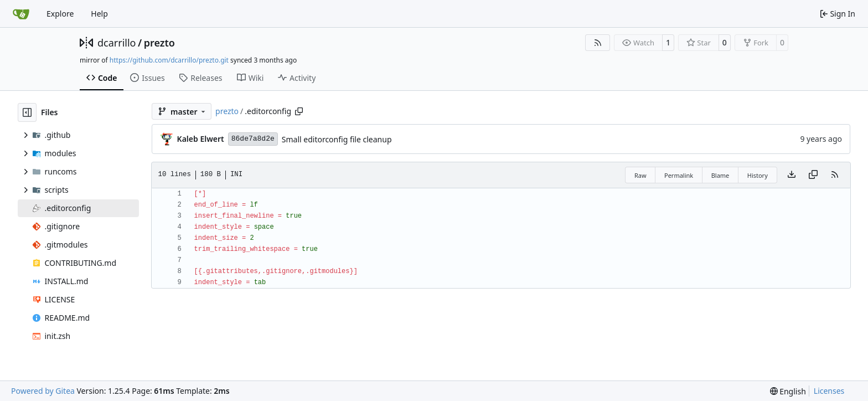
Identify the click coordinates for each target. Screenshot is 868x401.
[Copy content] (813, 175)
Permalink (679, 175)
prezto (159, 43)
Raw (640, 175)
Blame (720, 175)
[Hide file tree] (27, 112)
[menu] (788, 391)
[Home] (21, 14)
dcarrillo (117, 43)
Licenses (829, 391)
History (758, 175)
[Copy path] (299, 111)
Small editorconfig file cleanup (337, 139)
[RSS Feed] (598, 43)
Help (99, 14)
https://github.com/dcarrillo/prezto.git (169, 60)
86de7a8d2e (253, 139)
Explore (60, 14)
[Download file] (792, 175)
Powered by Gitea (43, 391)
